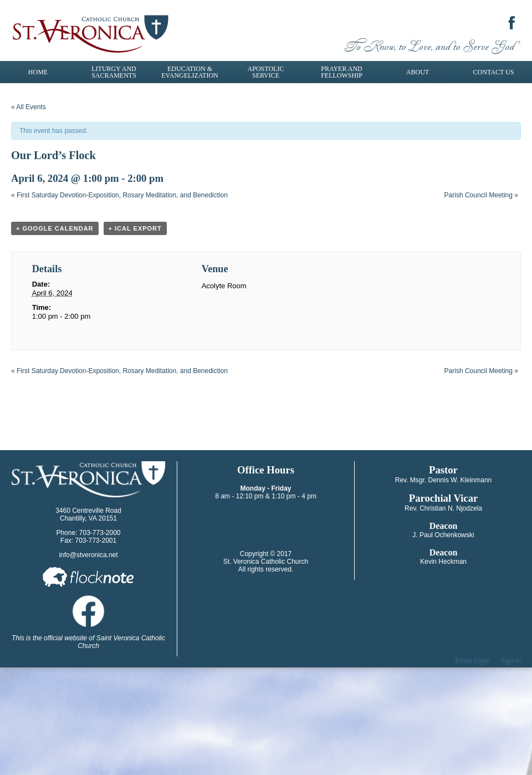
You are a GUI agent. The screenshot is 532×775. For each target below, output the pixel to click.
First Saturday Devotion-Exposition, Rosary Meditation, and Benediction (119, 195)
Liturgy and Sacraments (114, 72)
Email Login (473, 661)
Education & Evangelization (190, 72)
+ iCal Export (135, 228)
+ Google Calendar (55, 228)
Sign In (511, 661)
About (418, 72)
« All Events (29, 107)
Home (38, 72)
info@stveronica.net (88, 555)
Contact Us (494, 72)
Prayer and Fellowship (342, 72)
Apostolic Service (266, 72)
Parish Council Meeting (481, 195)
